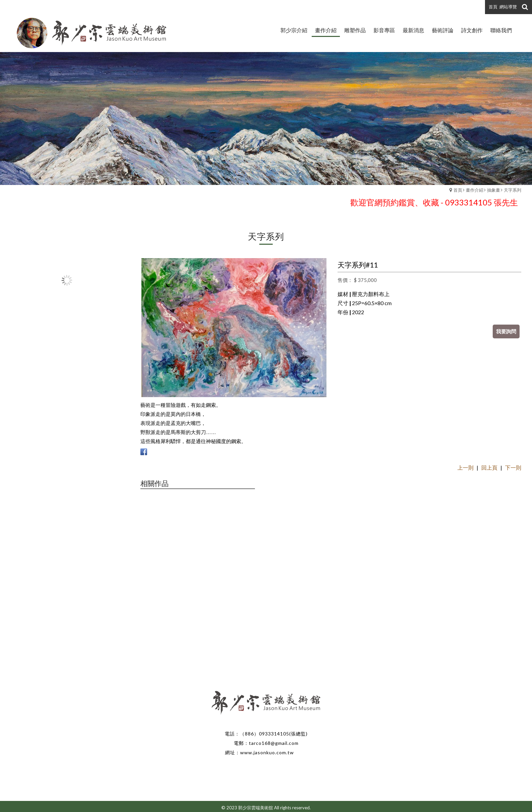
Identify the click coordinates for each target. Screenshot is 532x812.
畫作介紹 (475, 190)
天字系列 (513, 190)
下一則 (513, 467)
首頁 (458, 190)
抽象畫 (494, 190)
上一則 (465, 467)
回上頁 (489, 467)
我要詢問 (506, 331)
